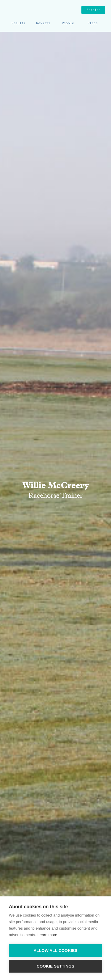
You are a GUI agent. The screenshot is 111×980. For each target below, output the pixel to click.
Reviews (43, 23)
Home (10, 10)
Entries (93, 10)
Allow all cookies (55, 951)
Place (93, 23)
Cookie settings (56, 966)
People (68, 23)
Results (18, 23)
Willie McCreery (56, 10)
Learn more (47, 935)
